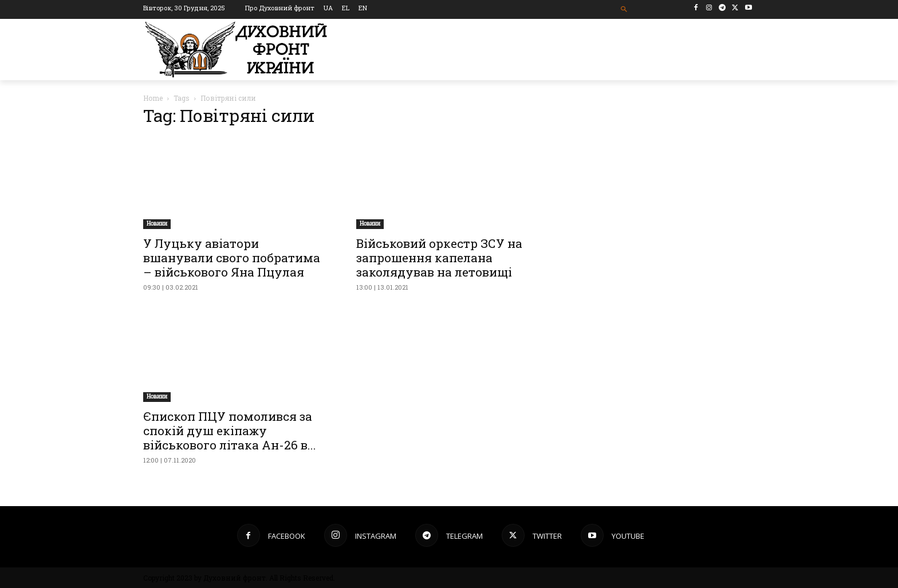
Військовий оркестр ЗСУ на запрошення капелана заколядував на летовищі (439, 258)
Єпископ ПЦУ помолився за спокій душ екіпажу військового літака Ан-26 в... (230, 431)
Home (153, 98)
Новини (157, 224)
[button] (625, 9)
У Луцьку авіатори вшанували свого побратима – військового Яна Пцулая (232, 258)
